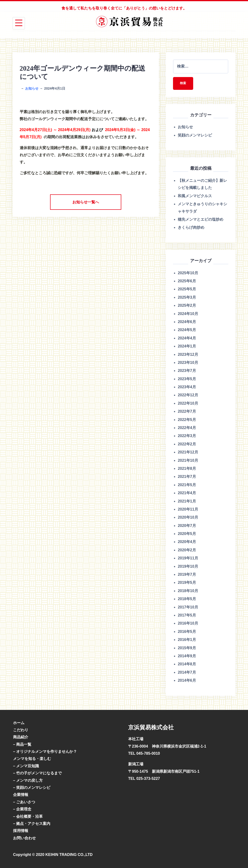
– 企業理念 (22, 809)
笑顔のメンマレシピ (195, 135)
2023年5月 (187, 379)
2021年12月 (188, 452)
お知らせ (32, 88)
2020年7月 (187, 526)
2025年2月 (187, 306)
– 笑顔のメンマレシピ (32, 788)
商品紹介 (21, 737)
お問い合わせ (24, 838)
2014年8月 (187, 664)
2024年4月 (187, 338)
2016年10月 (188, 624)
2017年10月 (188, 607)
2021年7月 (187, 477)
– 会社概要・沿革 (28, 816)
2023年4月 (187, 387)
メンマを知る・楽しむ (32, 759)
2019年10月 (188, 566)
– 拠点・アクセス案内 (32, 824)
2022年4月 (187, 428)
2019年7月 (187, 575)
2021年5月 (187, 485)
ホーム (19, 723)
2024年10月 (188, 314)
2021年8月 (187, 469)
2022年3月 (187, 436)
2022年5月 (187, 420)
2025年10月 (188, 273)
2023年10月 (188, 363)
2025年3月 (187, 298)
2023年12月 (188, 354)
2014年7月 (187, 673)
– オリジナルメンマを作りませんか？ (45, 752)
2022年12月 (188, 395)
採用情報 (21, 831)
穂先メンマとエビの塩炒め (201, 220)
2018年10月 (188, 591)
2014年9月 (187, 656)
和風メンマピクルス (195, 196)
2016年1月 (187, 640)
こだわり (21, 730)
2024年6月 (187, 322)
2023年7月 (187, 371)
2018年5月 (187, 599)
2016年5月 (187, 632)
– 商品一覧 (22, 744)
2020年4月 (187, 542)
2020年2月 (187, 550)
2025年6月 (187, 281)
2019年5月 (187, 583)
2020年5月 (187, 534)
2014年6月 (187, 681)
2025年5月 (187, 289)
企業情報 (21, 795)
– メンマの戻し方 (28, 780)
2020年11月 (188, 509)
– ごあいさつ (24, 802)
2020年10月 (188, 518)
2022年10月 (188, 404)
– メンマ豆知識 (26, 766)
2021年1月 (187, 501)
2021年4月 (187, 493)
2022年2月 (187, 444)
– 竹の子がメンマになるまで (37, 773)
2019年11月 (188, 558)
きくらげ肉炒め (191, 228)
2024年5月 (187, 330)
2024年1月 (187, 346)
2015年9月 (187, 648)
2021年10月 (188, 460)
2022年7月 (187, 412)
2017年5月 (187, 615)
